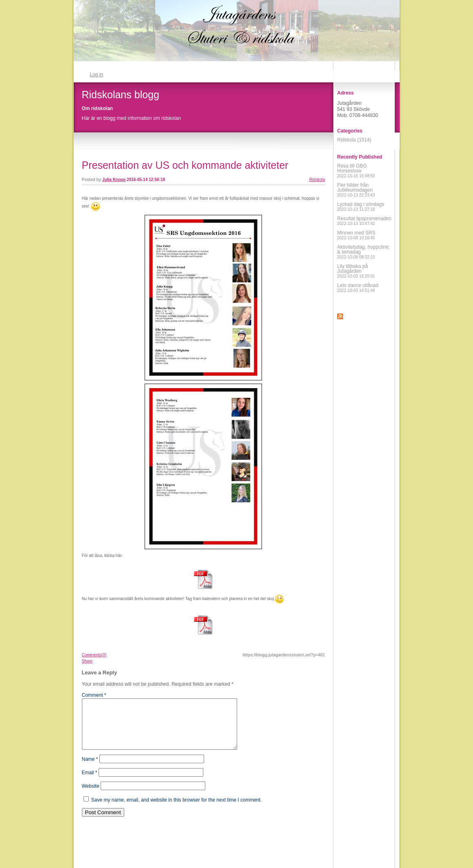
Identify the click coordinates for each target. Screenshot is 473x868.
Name (90, 769)
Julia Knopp (114, 180)
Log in (97, 75)
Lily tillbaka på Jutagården (356, 271)
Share (87, 661)
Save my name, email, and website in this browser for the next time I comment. (177, 810)
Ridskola (317, 180)
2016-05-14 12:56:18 (146, 180)
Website (91, 796)
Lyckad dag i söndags (361, 207)
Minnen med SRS (356, 235)
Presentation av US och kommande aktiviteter (185, 165)
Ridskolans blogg (121, 95)
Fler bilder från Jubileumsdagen (356, 190)
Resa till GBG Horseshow (356, 171)
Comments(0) (94, 655)
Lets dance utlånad (358, 288)
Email (90, 782)
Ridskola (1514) (354, 140)
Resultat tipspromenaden (364, 221)
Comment (94, 695)
